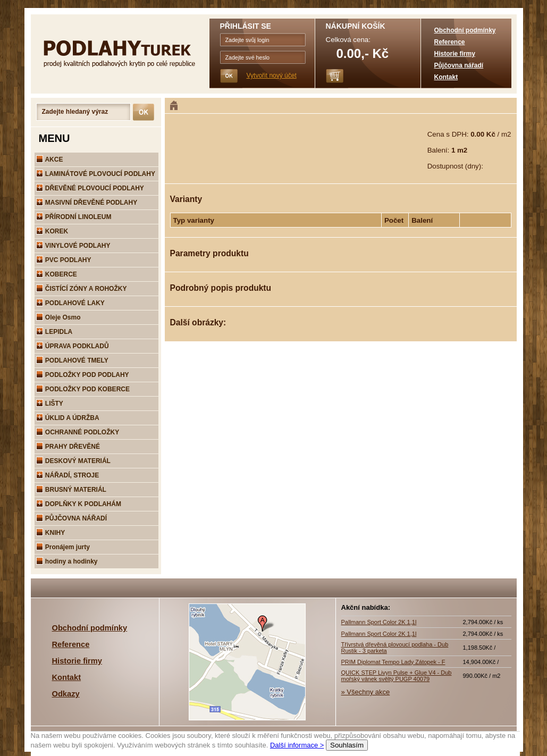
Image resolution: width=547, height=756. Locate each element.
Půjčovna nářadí (459, 65)
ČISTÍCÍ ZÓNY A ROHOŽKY (82, 289)
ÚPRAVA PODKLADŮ (73, 346)
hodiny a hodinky (67, 561)
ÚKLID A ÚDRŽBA (68, 418)
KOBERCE (57, 274)
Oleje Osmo (58, 317)
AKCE (50, 159)
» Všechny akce (366, 692)
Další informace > (297, 745)
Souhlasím (347, 745)
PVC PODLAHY (64, 260)
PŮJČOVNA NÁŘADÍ (72, 518)
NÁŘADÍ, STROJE (68, 475)
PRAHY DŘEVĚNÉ (68, 447)
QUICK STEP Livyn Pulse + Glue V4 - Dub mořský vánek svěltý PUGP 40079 (397, 676)
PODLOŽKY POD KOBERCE (83, 389)
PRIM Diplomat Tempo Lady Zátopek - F (393, 662)
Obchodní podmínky (465, 30)
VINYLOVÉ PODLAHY (73, 246)
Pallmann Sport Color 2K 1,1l (379, 622)
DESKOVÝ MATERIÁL (73, 461)
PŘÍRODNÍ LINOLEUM (74, 217)
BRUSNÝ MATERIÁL (71, 490)
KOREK (52, 231)
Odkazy (66, 694)
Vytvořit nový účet (272, 75)
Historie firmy (455, 54)
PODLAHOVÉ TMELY (72, 360)
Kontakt (446, 77)
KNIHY (51, 533)
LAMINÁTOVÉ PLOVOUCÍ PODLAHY (96, 174)
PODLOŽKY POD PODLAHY (83, 375)
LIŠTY (50, 404)
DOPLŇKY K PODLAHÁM (79, 504)
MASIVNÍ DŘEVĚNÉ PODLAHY (87, 203)
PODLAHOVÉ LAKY (70, 303)
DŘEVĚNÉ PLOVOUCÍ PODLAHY (90, 188)
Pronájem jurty (63, 547)
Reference (450, 42)
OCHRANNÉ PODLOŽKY (78, 432)
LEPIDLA (54, 332)
